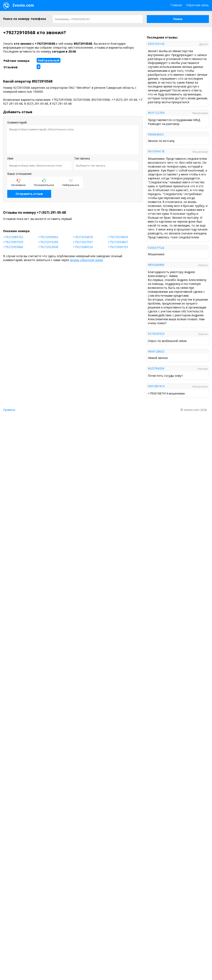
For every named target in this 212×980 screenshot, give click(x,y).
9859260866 (156, 265)
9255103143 (156, 44)
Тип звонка (82, 158)
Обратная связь (198, 5)
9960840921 (156, 134)
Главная (176, 5)
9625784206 (156, 368)
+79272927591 (83, 242)
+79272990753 (118, 247)
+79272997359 (13, 242)
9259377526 (156, 248)
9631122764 (156, 113)
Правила (9, 410)
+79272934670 (83, 237)
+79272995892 (48, 237)
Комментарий (17, 122)
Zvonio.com (19, 6)
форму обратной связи (86, 260)
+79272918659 (118, 237)
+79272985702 (13, 237)
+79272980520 (83, 247)
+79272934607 (118, 242)
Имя (10, 158)
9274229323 (156, 334)
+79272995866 (13, 247)
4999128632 (156, 351)
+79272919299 (48, 242)
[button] (178, 19)
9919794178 (156, 151)
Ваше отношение (19, 174)
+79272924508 (48, 247)
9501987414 (156, 386)
